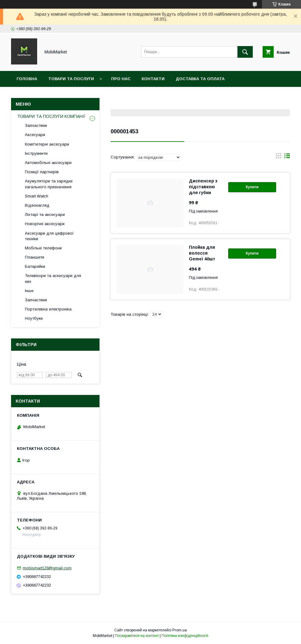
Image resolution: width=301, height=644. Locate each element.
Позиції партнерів (42, 172)
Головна (27, 79)
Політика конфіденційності (185, 636)
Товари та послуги (71, 79)
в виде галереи (279, 157)
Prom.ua (180, 630)
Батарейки (35, 266)
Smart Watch (37, 196)
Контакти (153, 79)
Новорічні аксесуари (45, 224)
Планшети (35, 257)
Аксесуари (35, 135)
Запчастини (36, 125)
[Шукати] (245, 52)
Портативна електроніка (48, 309)
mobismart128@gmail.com (47, 568)
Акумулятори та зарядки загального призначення (49, 184)
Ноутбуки (34, 318)
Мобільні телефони (43, 248)
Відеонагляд (37, 205)
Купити (252, 187)
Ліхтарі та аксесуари (45, 215)
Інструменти (36, 153)
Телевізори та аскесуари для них (53, 278)
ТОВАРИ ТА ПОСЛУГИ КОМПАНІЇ (51, 116)
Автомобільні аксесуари (48, 163)
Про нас (121, 79)
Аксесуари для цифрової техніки (49, 236)
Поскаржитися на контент (137, 636)
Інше (29, 291)
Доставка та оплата (200, 79)
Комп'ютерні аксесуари (47, 144)
